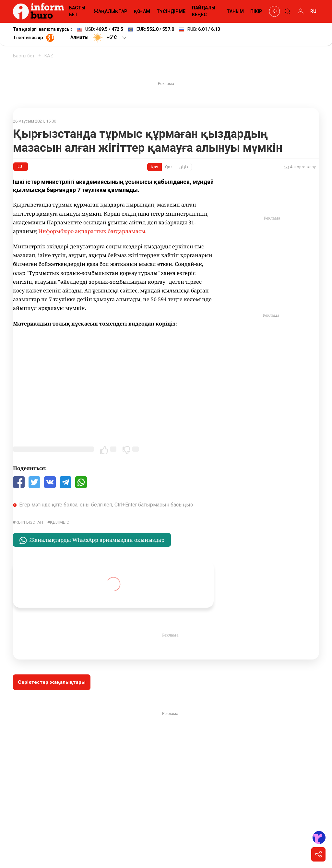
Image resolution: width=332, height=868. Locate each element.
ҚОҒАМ (142, 11)
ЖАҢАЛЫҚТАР (111, 11)
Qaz (169, 167)
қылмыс (59, 522)
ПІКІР (256, 11)
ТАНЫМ (235, 11)
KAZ (49, 56)
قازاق (184, 167)
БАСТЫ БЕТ (77, 11)
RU (313, 11)
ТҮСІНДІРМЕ (171, 11)
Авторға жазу (300, 167)
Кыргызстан (29, 522)
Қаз (154, 167)
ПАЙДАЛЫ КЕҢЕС (204, 11)
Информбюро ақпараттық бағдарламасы (92, 231)
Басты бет (24, 56)
